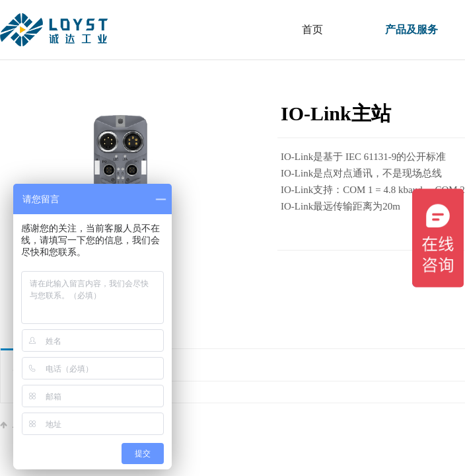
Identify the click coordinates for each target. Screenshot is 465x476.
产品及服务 (411, 29)
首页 (312, 29)
